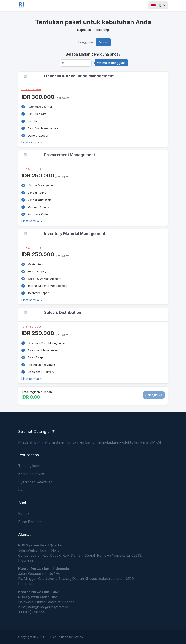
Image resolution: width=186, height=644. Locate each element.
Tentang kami (29, 466)
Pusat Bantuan (30, 522)
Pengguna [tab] (86, 42)
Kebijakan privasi (31, 474)
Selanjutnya (154, 395)
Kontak (24, 514)
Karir (22, 490)
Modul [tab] (103, 42)
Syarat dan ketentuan (35, 482)
